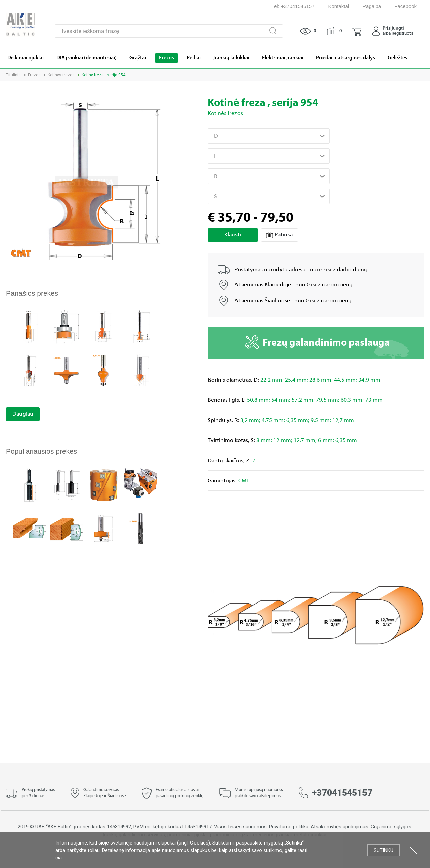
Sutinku (383, 850)
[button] (357, 31)
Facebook (405, 6)
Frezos (34, 75)
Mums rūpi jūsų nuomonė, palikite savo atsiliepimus (259, 793)
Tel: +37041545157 (293, 6)
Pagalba (372, 6)
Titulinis (13, 75)
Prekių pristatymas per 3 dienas (38, 793)
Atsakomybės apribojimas (339, 827)
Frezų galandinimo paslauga (317, 342)
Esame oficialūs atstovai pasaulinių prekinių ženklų (179, 793)
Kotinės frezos (61, 75)
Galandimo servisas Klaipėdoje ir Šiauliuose (105, 793)
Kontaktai (339, 6)
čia (59, 858)
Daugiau (23, 414)
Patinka (279, 235)
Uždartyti (413, 850)
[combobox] (269, 136)
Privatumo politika (289, 827)
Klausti (233, 235)
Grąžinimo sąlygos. (391, 827)
